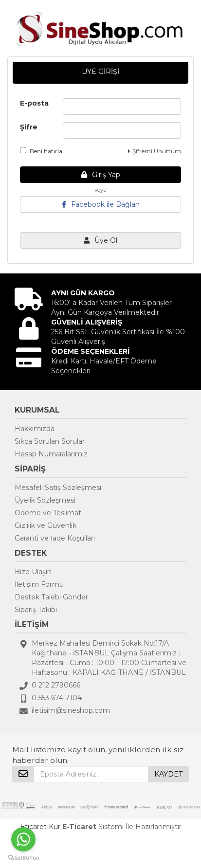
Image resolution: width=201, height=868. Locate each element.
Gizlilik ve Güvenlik (46, 525)
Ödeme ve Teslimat (48, 513)
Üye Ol (100, 240)
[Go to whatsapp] (23, 839)
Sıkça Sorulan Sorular (50, 441)
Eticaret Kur (40, 827)
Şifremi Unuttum (155, 151)
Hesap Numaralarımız (51, 454)
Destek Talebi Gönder (51, 597)
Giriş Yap (101, 175)
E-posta (34, 103)
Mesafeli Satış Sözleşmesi (58, 488)
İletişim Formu (39, 584)
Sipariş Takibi (36, 610)
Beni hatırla (41, 151)
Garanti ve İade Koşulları (55, 538)
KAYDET (168, 774)
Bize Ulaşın (33, 572)
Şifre (29, 127)
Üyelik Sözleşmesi (45, 500)
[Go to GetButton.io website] (23, 858)
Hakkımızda (35, 429)
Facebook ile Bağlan (101, 204)
